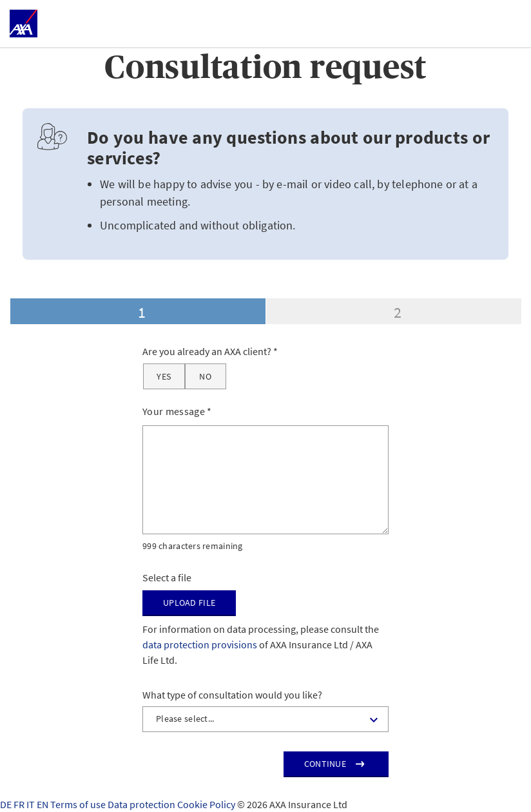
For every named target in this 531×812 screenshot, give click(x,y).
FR (20, 804)
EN (43, 804)
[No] (206, 376)
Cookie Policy (207, 804)
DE (7, 804)
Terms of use (79, 804)
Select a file (167, 577)
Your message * (177, 411)
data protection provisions (200, 644)
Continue (325, 764)
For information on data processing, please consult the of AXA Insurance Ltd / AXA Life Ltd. (261, 644)
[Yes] (164, 376)
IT (32, 804)
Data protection (142, 804)
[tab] (138, 311)
